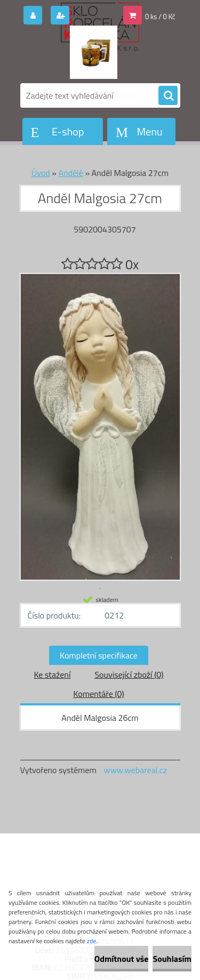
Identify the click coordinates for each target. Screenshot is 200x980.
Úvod (41, 173)
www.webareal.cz (135, 770)
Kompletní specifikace (99, 655)
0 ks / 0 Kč (160, 17)
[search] (168, 96)
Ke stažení (52, 674)
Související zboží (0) (129, 674)
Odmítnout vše (122, 959)
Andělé (70, 173)
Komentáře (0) (98, 694)
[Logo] (94, 52)
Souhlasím (172, 959)
